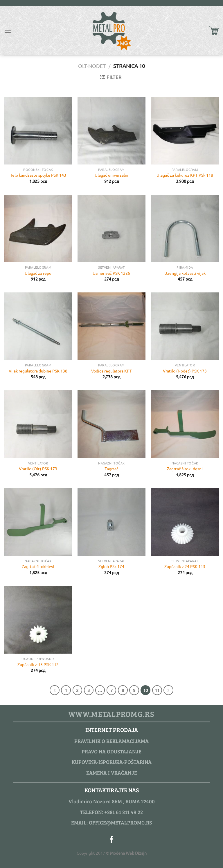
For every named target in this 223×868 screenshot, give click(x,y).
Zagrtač (111, 469)
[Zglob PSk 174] (111, 522)
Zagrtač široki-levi (38, 566)
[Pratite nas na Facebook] (112, 840)
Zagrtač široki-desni (185, 469)
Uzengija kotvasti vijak (185, 273)
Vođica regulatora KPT (111, 371)
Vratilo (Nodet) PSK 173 (185, 371)
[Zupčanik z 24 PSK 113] (185, 522)
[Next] (168, 690)
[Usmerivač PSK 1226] (111, 228)
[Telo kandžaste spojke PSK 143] (38, 131)
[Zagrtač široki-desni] (185, 424)
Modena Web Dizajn (128, 853)
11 (157, 690)
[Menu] (8, 31)
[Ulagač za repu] (38, 228)
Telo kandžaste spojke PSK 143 (38, 175)
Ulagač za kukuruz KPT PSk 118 (185, 175)
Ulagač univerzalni (111, 175)
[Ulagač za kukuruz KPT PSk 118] (185, 131)
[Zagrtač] (111, 424)
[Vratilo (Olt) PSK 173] (38, 424)
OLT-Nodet (92, 66)
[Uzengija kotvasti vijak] (185, 228)
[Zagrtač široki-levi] (38, 522)
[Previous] (55, 690)
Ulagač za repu (38, 273)
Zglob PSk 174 (111, 566)
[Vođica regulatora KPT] (111, 326)
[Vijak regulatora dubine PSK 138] (38, 326)
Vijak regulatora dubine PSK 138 (38, 371)
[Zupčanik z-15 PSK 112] (38, 620)
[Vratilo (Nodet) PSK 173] (185, 326)
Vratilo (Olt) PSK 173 (38, 469)
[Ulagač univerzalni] (111, 131)
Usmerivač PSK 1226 (111, 273)
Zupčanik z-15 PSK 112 (38, 664)
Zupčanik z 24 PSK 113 (185, 566)
